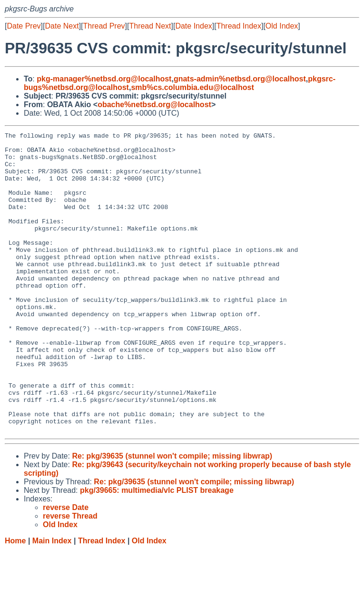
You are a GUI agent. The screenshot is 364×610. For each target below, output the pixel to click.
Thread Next (150, 26)
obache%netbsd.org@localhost (154, 105)
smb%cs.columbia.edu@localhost (192, 87)
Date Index (193, 26)
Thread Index (239, 26)
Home (15, 601)
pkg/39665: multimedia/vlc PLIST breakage (157, 550)
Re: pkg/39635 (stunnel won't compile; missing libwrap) (172, 516)
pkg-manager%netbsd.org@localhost (104, 79)
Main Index (52, 601)
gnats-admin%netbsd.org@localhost (240, 79)
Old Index (282, 26)
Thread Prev (104, 26)
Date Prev (24, 26)
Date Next (62, 26)
